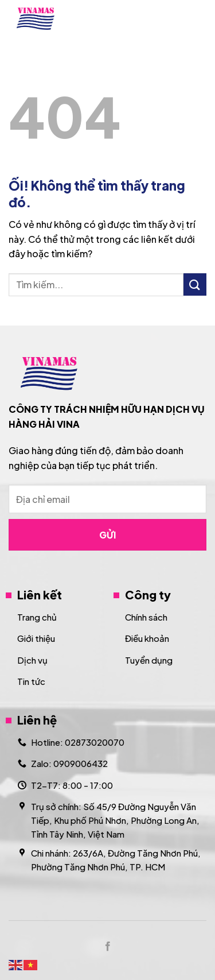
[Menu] (200, 19)
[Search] (171, 18)
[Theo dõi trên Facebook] (107, 947)
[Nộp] (195, 284)
